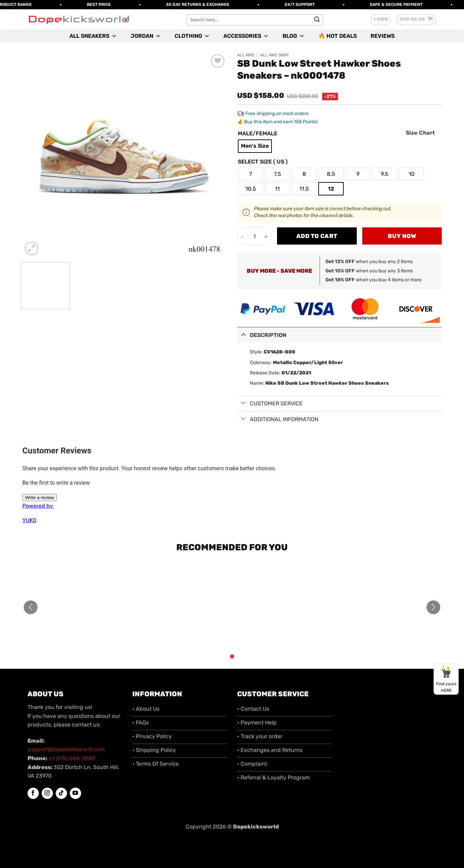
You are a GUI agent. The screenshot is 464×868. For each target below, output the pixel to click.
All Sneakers (93, 36)
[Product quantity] (254, 236)
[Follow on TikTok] (61, 793)
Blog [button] (294, 36)
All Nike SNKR (274, 55)
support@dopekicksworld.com (66, 749)
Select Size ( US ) (263, 162)
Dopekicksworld (256, 827)
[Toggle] (243, 334)
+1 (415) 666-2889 (72, 758)
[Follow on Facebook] (33, 793)
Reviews (383, 36)
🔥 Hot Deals (338, 36)
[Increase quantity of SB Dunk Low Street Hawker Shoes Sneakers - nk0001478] (266, 236)
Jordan (146, 36)
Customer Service (270, 404)
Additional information (278, 420)
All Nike (246, 55)
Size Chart (421, 133)
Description (262, 334)
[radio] (255, 146)
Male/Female (258, 134)
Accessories (246, 36)
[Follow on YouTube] (75, 793)
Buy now (402, 236)
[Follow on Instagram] (47, 793)
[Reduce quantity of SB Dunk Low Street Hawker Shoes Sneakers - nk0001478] (242, 236)
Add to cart (317, 236)
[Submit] (317, 20)
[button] (381, 20)
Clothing (192, 36)
